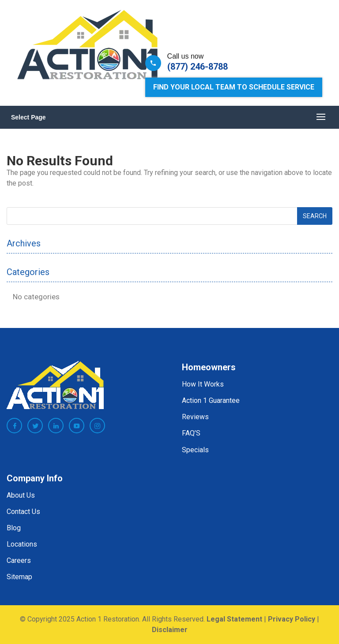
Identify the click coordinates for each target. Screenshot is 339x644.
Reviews (195, 417)
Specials (195, 450)
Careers (19, 560)
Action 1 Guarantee (211, 400)
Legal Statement (234, 619)
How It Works (203, 384)
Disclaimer (170, 630)
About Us (21, 495)
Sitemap (19, 577)
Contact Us (23, 512)
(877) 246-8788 (198, 67)
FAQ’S (191, 433)
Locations (22, 544)
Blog (14, 528)
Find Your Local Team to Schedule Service (234, 87)
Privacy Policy (292, 619)
